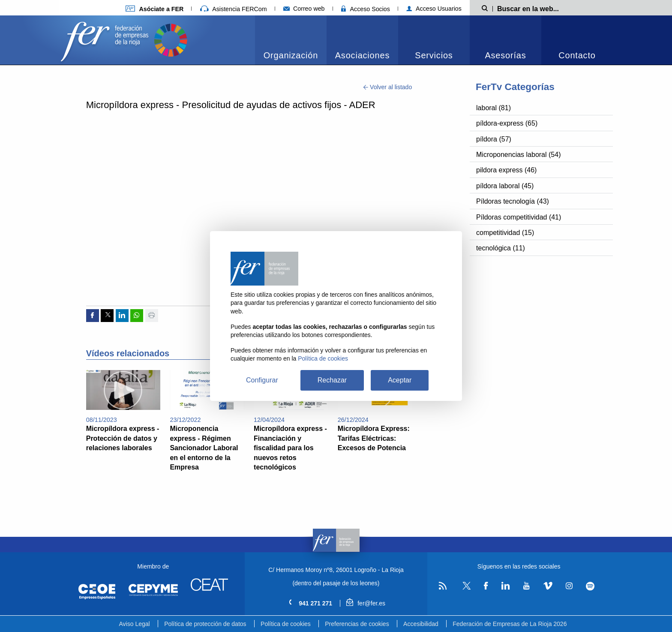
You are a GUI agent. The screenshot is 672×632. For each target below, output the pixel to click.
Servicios (434, 55)
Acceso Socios (366, 9)
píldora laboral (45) (505, 186)
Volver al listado (388, 87)
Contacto (577, 55)
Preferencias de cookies (357, 624)
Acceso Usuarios (434, 9)
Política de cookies (286, 624)
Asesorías (505, 55)
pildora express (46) (506, 170)
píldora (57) (494, 139)
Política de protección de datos (205, 624)
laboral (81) (493, 108)
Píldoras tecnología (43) (513, 201)
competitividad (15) (505, 233)
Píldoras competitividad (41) (519, 217)
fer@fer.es (366, 603)
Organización (291, 55)
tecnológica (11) (501, 248)
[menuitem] (291, 40)
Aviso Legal (135, 624)
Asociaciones (362, 55)
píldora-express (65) (507, 123)
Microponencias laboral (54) (518, 155)
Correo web (304, 9)
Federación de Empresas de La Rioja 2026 (510, 624)
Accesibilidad (421, 624)
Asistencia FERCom (234, 9)
